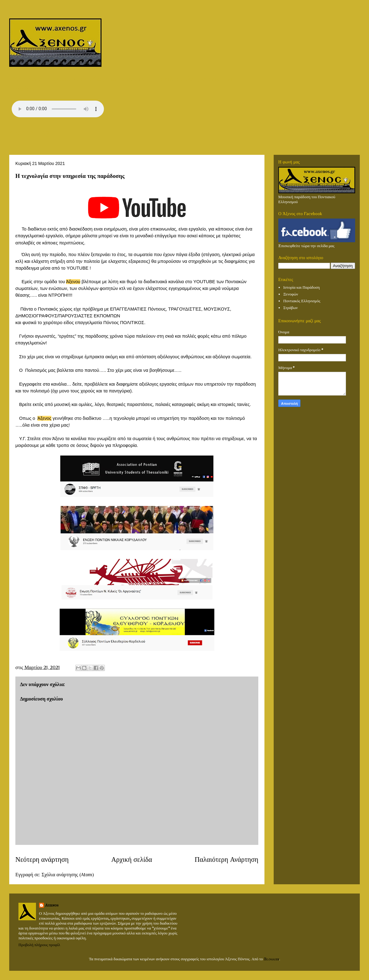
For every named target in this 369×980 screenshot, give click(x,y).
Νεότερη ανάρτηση (42, 860)
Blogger (272, 959)
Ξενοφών (291, 294)
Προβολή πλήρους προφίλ (39, 945)
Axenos (52, 905)
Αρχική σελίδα (132, 860)
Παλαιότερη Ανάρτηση (226, 860)
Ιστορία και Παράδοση (302, 287)
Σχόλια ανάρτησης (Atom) (67, 875)
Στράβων (290, 308)
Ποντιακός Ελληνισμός (302, 301)
